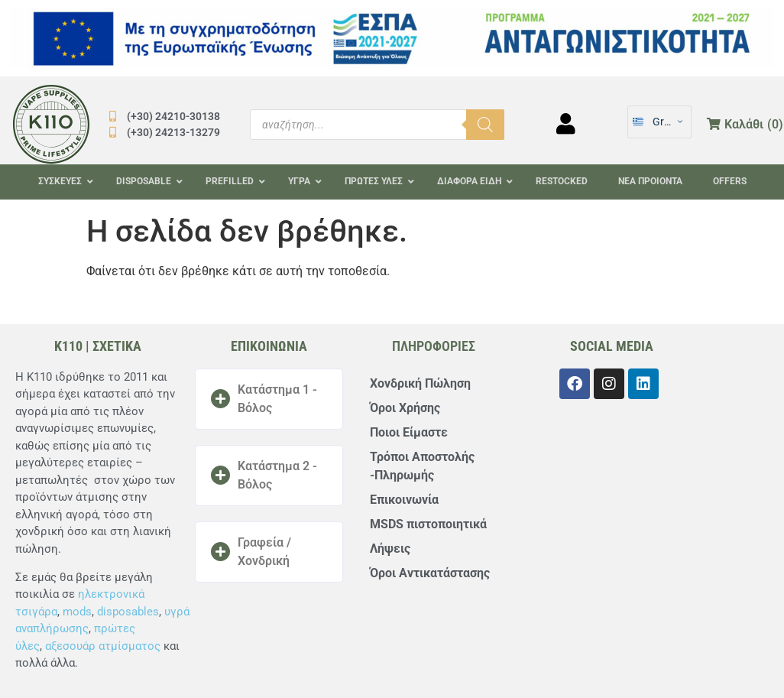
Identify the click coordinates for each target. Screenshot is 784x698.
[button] (269, 399)
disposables (128, 612)
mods (77, 612)
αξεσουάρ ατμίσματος (103, 646)
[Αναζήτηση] (485, 125)
